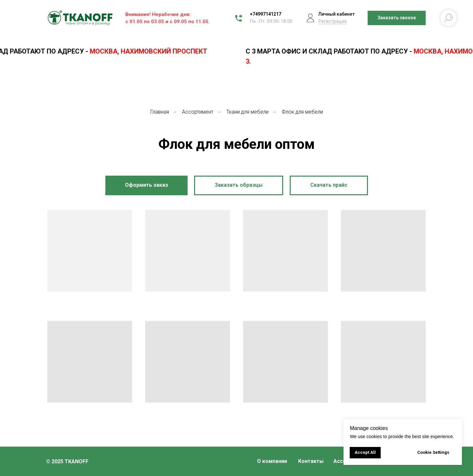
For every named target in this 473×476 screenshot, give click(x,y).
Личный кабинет (336, 14)
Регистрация (333, 21)
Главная (160, 112)
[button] (397, 18)
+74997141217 (266, 14)
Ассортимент (198, 112)
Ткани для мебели (247, 112)
